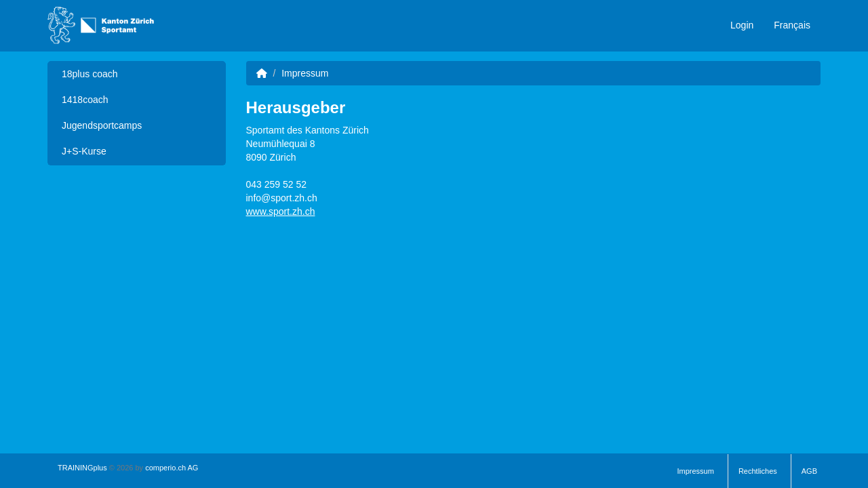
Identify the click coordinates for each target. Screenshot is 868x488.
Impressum (696, 471)
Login (742, 25)
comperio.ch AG (172, 468)
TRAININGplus (82, 468)
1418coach (85, 100)
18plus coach (90, 74)
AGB (809, 471)
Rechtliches (758, 471)
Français (792, 25)
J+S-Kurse (84, 151)
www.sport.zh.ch (281, 211)
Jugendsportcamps (102, 125)
